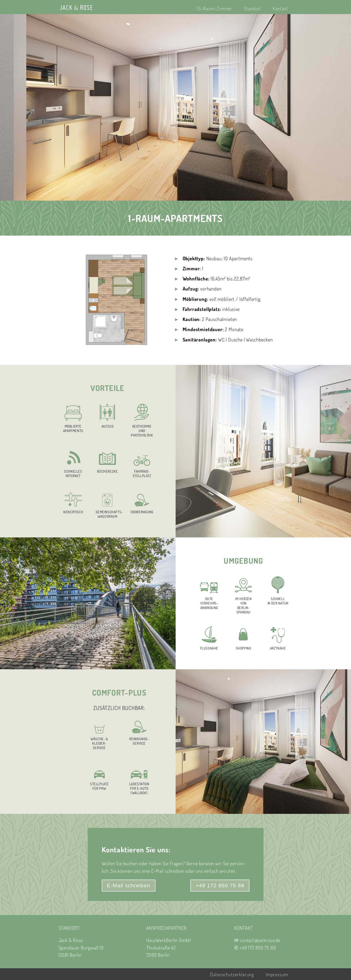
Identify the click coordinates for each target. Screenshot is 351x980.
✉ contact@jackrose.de (257, 940)
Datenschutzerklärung (232, 974)
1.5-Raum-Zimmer (214, 8)
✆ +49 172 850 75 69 (255, 948)
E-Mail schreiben (129, 885)
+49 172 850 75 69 (220, 885)
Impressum (277, 974)
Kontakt (280, 8)
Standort (252, 8)
